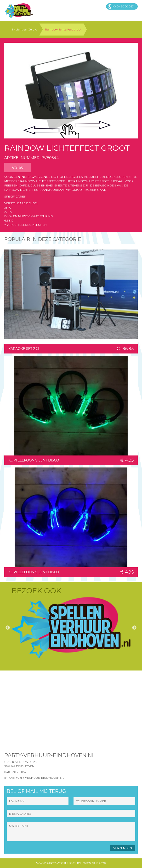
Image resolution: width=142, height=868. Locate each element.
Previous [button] (8, 628)
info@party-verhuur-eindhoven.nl (34, 778)
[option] (71, 628)
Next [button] (134, 628)
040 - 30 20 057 (15, 772)
